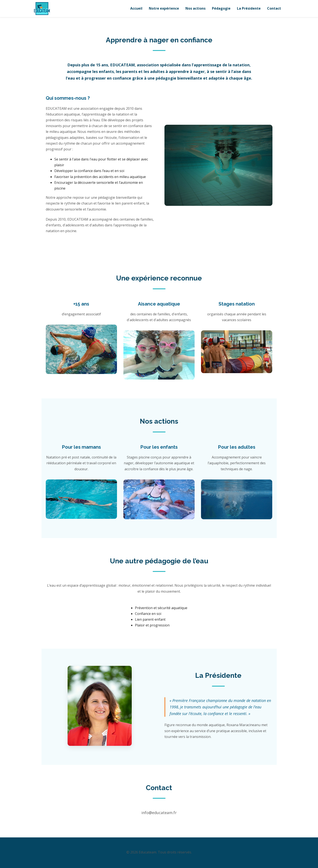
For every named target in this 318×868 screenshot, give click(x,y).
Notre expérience (164, 8)
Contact (274, 8)
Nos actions (195, 8)
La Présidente (249, 8)
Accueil (136, 8)
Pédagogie (221, 8)
